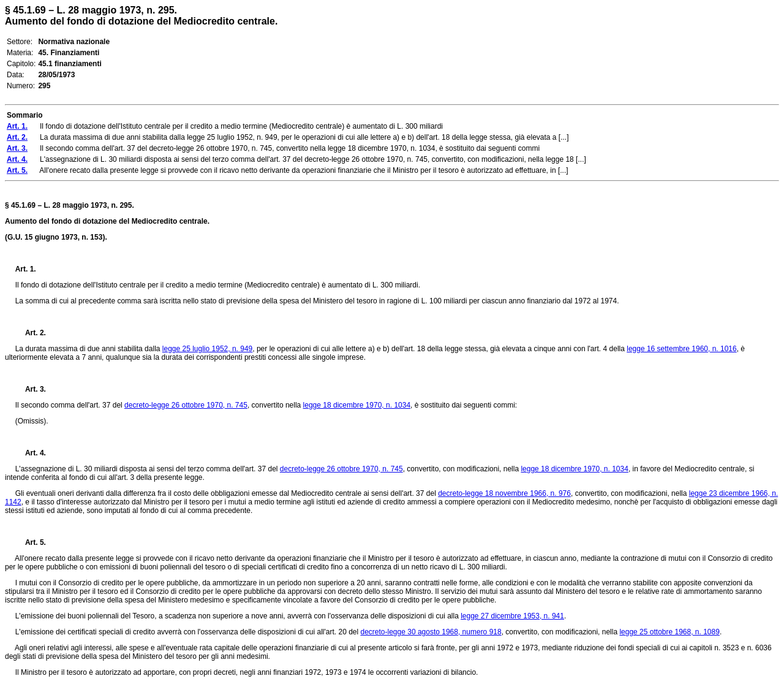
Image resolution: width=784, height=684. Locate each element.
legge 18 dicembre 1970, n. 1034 (357, 405)
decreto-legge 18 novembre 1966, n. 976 (504, 493)
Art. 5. (31, 542)
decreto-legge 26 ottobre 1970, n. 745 (186, 405)
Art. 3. (31, 389)
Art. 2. (31, 333)
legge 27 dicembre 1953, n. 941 (512, 616)
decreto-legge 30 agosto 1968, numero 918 (431, 632)
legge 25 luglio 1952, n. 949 (207, 349)
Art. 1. (26, 269)
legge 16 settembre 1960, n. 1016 (681, 349)
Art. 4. (31, 453)
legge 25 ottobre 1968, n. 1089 (669, 632)
